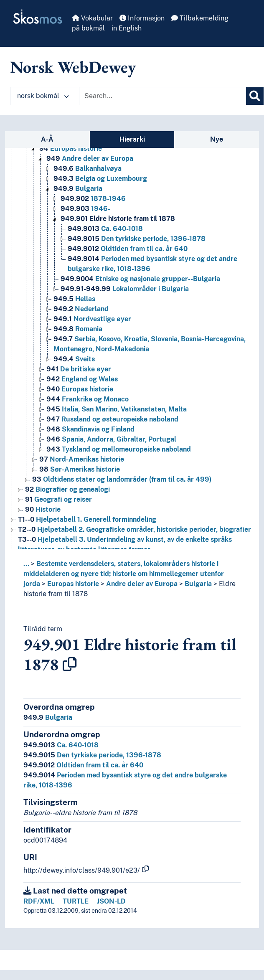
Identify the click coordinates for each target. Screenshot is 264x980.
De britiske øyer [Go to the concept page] (79, 369)
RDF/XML (39, 901)
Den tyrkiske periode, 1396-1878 (92, 755)
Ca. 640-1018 (61, 745)
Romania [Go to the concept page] (78, 329)
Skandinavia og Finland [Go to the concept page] (90, 429)
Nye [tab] (217, 139)
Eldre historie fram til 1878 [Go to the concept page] (118, 219)
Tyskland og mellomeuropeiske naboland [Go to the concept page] (119, 449)
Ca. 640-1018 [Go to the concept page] (105, 229)
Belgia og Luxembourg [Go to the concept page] (100, 179)
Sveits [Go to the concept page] (74, 359)
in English (127, 28)
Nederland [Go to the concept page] (81, 309)
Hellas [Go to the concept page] (74, 299)
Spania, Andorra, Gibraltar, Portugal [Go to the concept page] (111, 439)
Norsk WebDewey (73, 67)
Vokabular (92, 18)
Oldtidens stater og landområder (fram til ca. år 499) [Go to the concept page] (122, 479)
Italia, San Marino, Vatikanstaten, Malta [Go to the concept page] (117, 409)
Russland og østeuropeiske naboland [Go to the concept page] (112, 419)
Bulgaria (198, 584)
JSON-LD (111, 901)
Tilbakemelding (200, 18)
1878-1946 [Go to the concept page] (93, 199)
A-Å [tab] (47, 139)
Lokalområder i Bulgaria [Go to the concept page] (125, 289)
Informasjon (142, 18)
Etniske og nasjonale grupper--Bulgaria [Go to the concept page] (140, 279)
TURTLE (76, 901)
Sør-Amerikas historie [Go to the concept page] (80, 469)
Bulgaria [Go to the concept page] (78, 189)
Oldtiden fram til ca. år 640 (83, 765)
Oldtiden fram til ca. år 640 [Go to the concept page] (128, 249)
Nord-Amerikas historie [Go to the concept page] (82, 459)
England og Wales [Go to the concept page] (82, 379)
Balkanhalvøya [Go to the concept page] (88, 169)
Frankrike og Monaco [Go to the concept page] (88, 399)
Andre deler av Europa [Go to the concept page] (90, 159)
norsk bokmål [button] (43, 96)
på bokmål (88, 28)
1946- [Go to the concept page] (85, 209)
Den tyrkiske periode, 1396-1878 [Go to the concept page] (137, 239)
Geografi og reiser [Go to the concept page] (58, 499)
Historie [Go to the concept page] (43, 509)
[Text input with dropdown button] (162, 96)
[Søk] (255, 96)
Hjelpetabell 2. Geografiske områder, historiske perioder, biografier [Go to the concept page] (135, 529)
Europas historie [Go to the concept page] (71, 149)
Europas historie (73, 584)
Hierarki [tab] (132, 139)
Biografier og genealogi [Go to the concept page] (67, 489)
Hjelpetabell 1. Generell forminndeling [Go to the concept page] (87, 519)
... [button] (26, 564)
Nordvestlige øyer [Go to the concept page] (92, 319)
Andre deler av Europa (142, 584)
